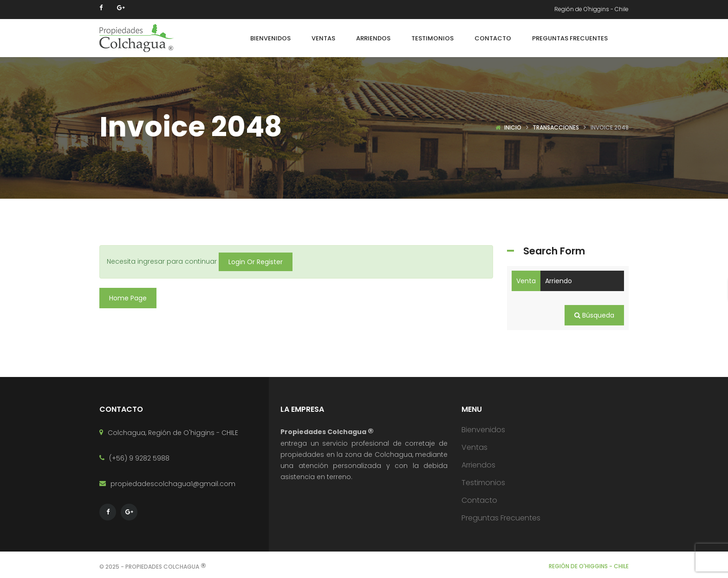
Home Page (128, 298)
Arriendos (478, 464)
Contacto (479, 500)
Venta (526, 281)
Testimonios (483, 482)
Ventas (474, 447)
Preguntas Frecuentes (501, 517)
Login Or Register (256, 262)
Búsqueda (594, 315)
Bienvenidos (483, 429)
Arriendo (559, 281)
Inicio (513, 127)
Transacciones (556, 127)
